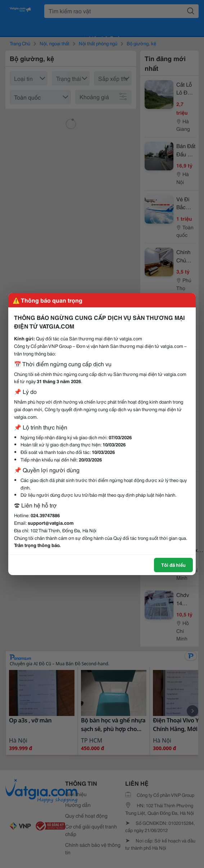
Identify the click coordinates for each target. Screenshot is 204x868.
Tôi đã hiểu (173, 565)
